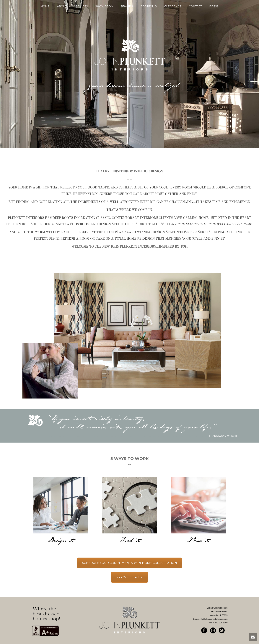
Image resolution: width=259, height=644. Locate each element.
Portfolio (149, 6)
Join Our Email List (129, 577)
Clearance (173, 6)
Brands (127, 6)
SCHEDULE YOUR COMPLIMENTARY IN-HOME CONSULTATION (129, 563)
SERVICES (81, 6)
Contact (195, 6)
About (62, 6)
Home (45, 6)
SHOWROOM (104, 6)
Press (214, 6)
